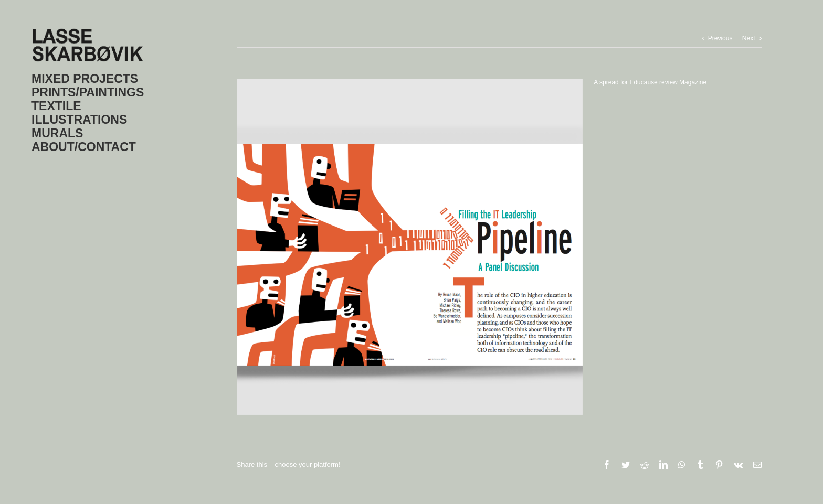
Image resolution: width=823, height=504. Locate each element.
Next (749, 38)
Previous (720, 38)
